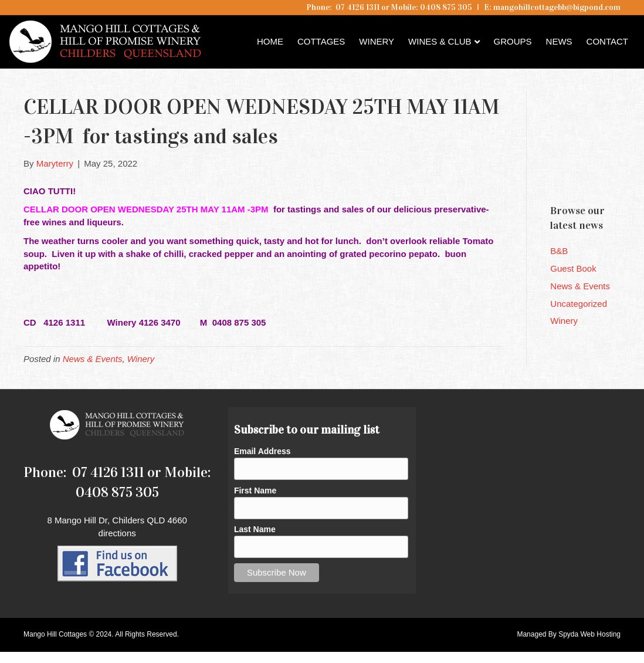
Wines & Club (440, 41)
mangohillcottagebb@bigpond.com (557, 7)
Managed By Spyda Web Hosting (569, 634)
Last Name (255, 529)
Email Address (262, 451)
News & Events (93, 359)
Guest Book (573, 268)
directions (117, 533)
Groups (513, 41)
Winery (377, 41)
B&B (559, 251)
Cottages (321, 41)
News (559, 41)
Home (270, 41)
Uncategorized (579, 304)
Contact (607, 41)
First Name (255, 491)
